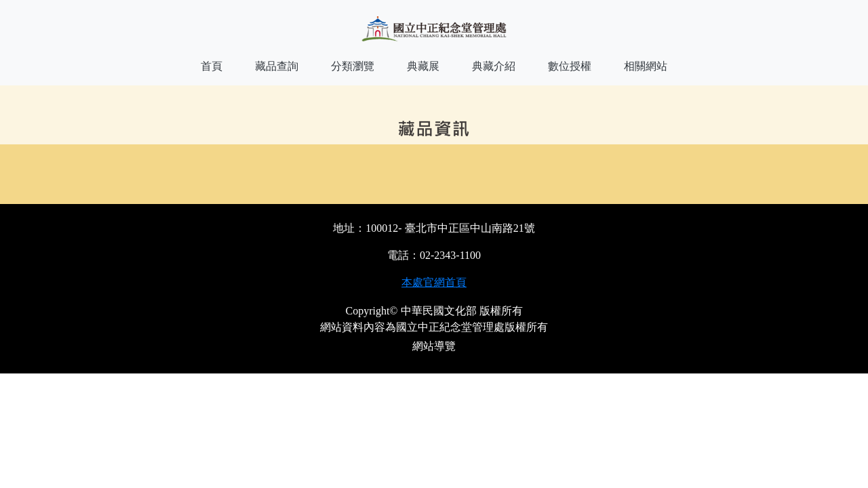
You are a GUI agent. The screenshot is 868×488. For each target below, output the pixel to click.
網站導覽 (434, 346)
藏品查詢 (277, 66)
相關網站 (646, 66)
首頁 (212, 66)
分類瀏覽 (353, 66)
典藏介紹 (494, 66)
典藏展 (423, 66)
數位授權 (570, 66)
